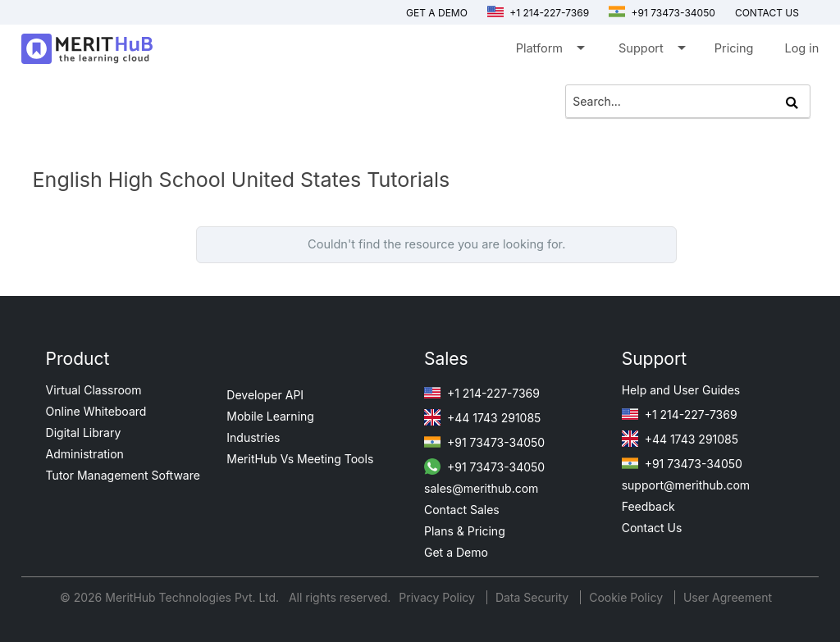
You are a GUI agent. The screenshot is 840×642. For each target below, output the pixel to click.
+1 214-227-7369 (538, 13)
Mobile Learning (270, 416)
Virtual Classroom (94, 390)
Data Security (534, 597)
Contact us (767, 13)
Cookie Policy (626, 597)
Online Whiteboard (96, 411)
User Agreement (728, 597)
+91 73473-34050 (662, 13)
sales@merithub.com (481, 488)
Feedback (648, 506)
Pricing (734, 48)
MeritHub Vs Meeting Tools (300, 459)
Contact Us (652, 528)
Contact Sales (462, 510)
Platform (549, 51)
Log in (801, 48)
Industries (253, 437)
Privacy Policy (438, 597)
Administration (85, 454)
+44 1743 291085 (482, 418)
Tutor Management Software (123, 475)
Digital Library (84, 433)
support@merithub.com (686, 485)
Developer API (265, 395)
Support (651, 51)
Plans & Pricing (465, 531)
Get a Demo (437, 13)
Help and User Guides (681, 390)
